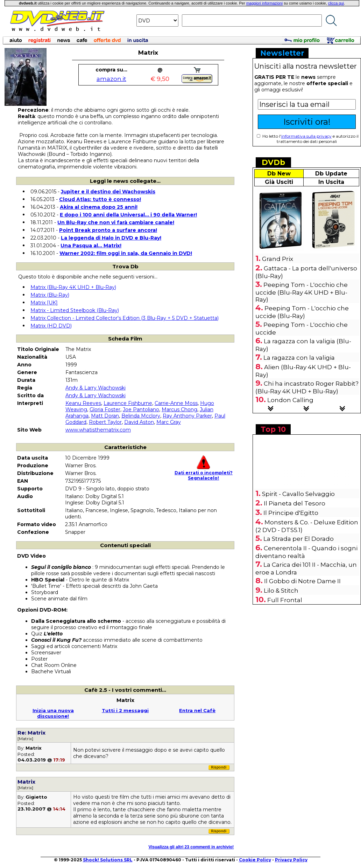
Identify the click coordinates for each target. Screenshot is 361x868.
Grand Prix (278, 259)
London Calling (290, 400)
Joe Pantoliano (141, 409)
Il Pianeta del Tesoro (295, 503)
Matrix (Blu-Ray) (50, 295)
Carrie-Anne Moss (176, 403)
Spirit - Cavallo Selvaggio (298, 494)
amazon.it (111, 79)
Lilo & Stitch (281, 591)
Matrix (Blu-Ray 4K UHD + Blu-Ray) (73, 287)
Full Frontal (285, 600)
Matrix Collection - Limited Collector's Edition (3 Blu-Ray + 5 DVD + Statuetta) (125, 318)
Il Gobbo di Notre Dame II (302, 581)
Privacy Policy (291, 860)
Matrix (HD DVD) (51, 326)
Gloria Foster (105, 409)
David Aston (139, 422)
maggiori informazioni (265, 3)
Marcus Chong (179, 409)
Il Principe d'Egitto (291, 513)
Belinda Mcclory (141, 416)
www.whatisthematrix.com (98, 430)
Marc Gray (169, 422)
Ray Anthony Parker (187, 416)
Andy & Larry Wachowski (95, 388)
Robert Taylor (105, 422)
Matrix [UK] (44, 303)
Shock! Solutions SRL (108, 860)
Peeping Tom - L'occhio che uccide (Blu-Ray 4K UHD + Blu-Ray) (302, 292)
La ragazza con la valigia (299, 358)
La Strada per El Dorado (299, 539)
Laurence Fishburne (128, 403)
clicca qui (336, 3)
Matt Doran (105, 416)
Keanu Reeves (83, 403)
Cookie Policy (255, 860)
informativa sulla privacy (306, 136)
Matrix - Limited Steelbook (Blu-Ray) (75, 310)
